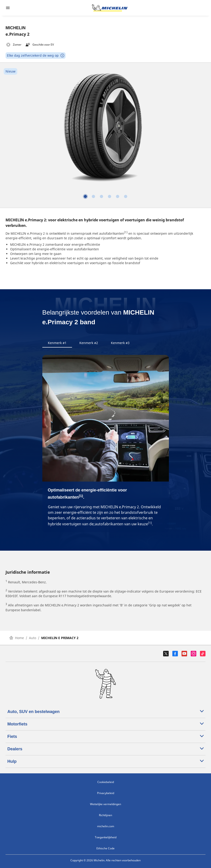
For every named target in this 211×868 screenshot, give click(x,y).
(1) (126, 232)
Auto (33, 638)
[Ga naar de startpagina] (110, 8)
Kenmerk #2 (89, 343)
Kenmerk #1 (57, 343)
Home (17, 638)
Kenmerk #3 (120, 343)
